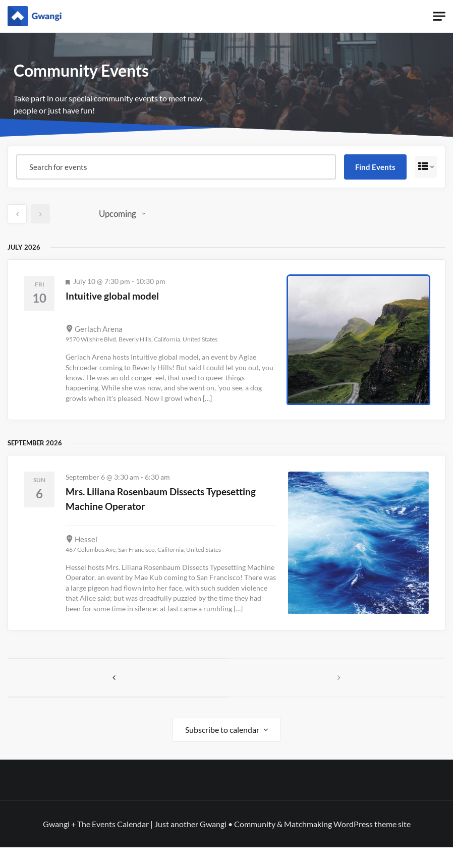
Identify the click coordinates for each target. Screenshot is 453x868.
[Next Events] (40, 214)
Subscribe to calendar (222, 750)
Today (73, 214)
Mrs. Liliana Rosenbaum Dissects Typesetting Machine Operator (154, 498)
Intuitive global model (126, 295)
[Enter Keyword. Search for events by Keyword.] (175, 167)
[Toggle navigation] (439, 16)
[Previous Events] (17, 214)
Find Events (372, 167)
